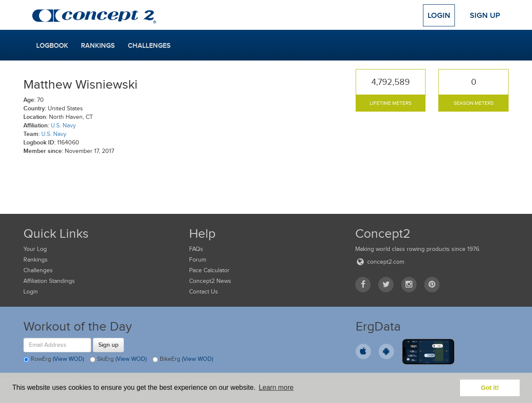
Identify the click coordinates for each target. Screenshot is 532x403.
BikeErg (183, 360)
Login (439, 15)
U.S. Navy (63, 125)
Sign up (108, 345)
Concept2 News (210, 281)
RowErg (54, 360)
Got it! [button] (490, 388)
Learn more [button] (276, 387)
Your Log (35, 249)
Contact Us (204, 292)
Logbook (52, 46)
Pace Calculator (209, 270)
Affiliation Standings (49, 281)
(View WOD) (68, 359)
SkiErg (118, 360)
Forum (198, 260)
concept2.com (380, 262)
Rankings (98, 46)
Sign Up (485, 15)
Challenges (149, 46)
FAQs (196, 249)
